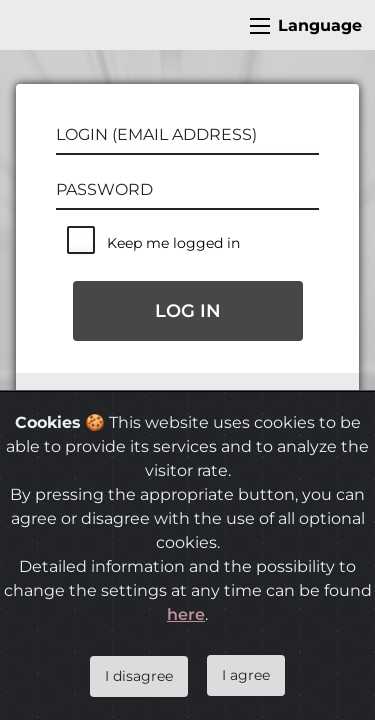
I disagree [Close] (139, 676)
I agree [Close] (246, 675)
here (186, 614)
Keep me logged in (173, 243)
